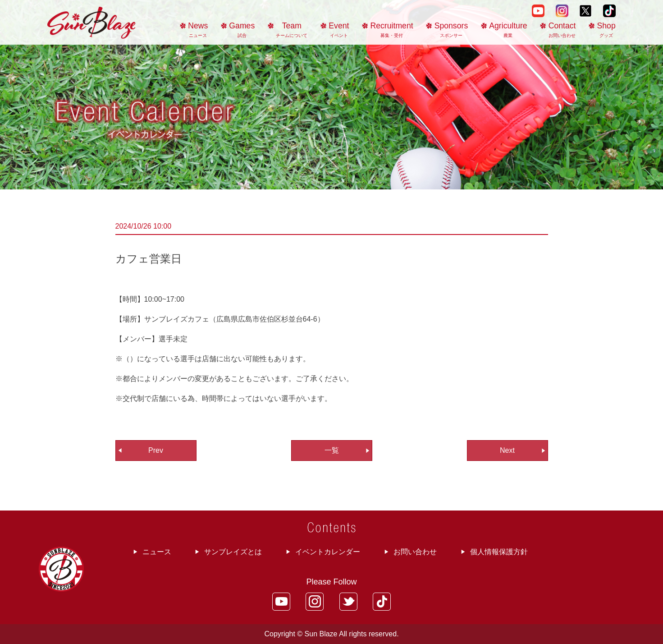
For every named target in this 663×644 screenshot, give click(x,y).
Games (242, 30)
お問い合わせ (415, 552)
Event (339, 30)
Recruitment (392, 30)
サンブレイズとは (233, 552)
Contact (562, 30)
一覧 (332, 450)
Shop (606, 30)
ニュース (157, 552)
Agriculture (508, 30)
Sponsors (451, 30)
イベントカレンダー (328, 552)
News (198, 30)
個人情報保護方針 (499, 552)
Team (292, 30)
